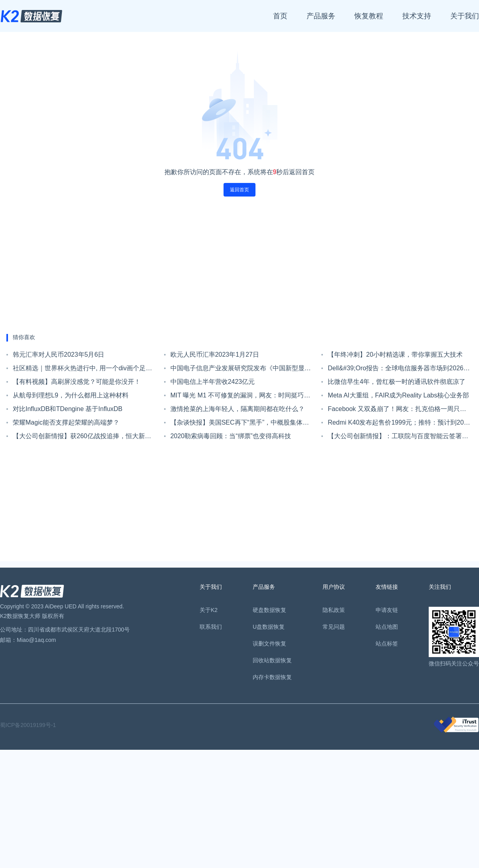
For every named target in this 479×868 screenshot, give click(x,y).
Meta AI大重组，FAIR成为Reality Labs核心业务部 (398, 395)
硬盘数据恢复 (269, 610)
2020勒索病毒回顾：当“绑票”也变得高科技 (231, 436)
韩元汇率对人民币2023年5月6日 (58, 355)
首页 (280, 16)
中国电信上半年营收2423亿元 (213, 382)
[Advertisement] (240, 265)
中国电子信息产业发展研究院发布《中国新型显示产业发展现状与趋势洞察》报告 (241, 370)
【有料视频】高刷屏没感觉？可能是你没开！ (77, 382)
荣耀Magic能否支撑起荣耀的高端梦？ (66, 422)
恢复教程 (369, 16)
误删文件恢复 (269, 644)
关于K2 (209, 610)
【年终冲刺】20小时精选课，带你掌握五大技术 (395, 355)
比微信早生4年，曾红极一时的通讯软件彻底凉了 (397, 382)
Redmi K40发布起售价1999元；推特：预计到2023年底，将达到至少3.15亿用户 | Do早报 (399, 424)
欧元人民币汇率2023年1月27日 (215, 355)
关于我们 (465, 16)
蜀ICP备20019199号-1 (28, 725)
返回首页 (239, 190)
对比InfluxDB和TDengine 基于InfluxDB (68, 409)
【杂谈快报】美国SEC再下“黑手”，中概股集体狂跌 (240, 424)
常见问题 (334, 627)
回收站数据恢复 (272, 660)
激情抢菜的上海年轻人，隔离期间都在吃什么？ (238, 409)
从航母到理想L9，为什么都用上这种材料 (71, 395)
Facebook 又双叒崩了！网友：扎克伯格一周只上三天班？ (397, 411)
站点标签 (387, 644)
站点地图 (387, 627)
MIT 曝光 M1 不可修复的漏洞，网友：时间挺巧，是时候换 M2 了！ (240, 397)
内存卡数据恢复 (272, 677)
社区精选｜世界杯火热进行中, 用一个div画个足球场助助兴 (82, 370)
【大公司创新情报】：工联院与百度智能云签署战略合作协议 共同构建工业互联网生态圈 (398, 438)
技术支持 (417, 16)
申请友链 (387, 610)
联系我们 (211, 627)
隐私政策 (334, 610)
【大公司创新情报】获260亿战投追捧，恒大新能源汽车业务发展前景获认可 (82, 438)
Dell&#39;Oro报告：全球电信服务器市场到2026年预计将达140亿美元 (399, 370)
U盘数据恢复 (269, 627)
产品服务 (321, 16)
